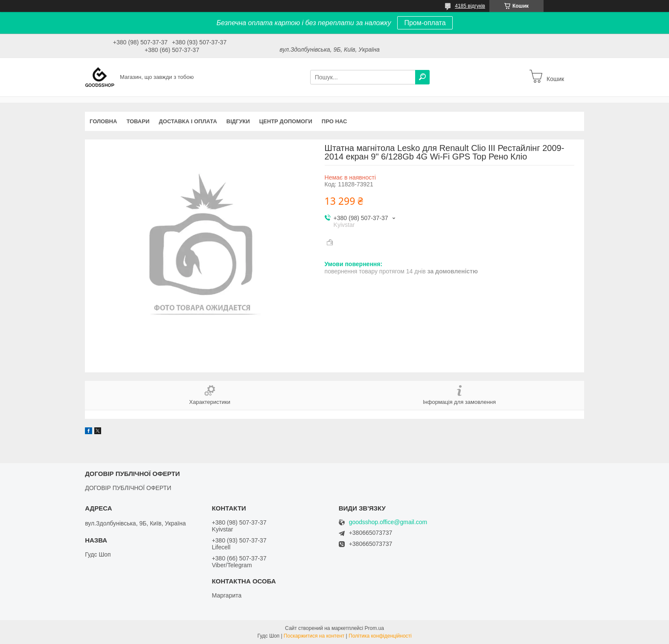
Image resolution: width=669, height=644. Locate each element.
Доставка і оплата (188, 121)
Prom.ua (374, 628)
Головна (103, 121)
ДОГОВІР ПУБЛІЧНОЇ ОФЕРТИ (128, 488)
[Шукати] (422, 77)
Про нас (334, 121)
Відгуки (238, 121)
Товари (138, 121)
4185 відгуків (470, 6)
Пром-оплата (425, 23)
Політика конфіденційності (380, 636)
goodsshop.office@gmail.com (388, 522)
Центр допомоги (286, 121)
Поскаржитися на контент (314, 636)
